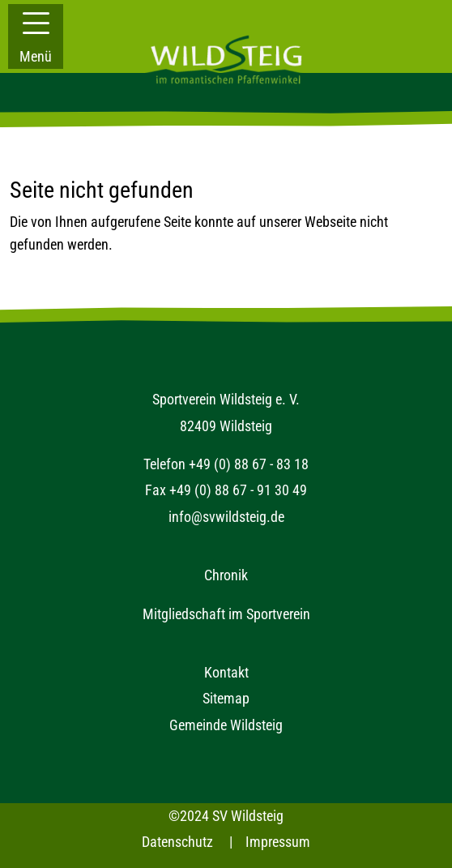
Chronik (226, 575)
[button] (36, 36)
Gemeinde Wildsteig (226, 725)
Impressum (278, 842)
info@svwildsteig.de (226, 517)
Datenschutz (177, 842)
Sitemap (226, 698)
